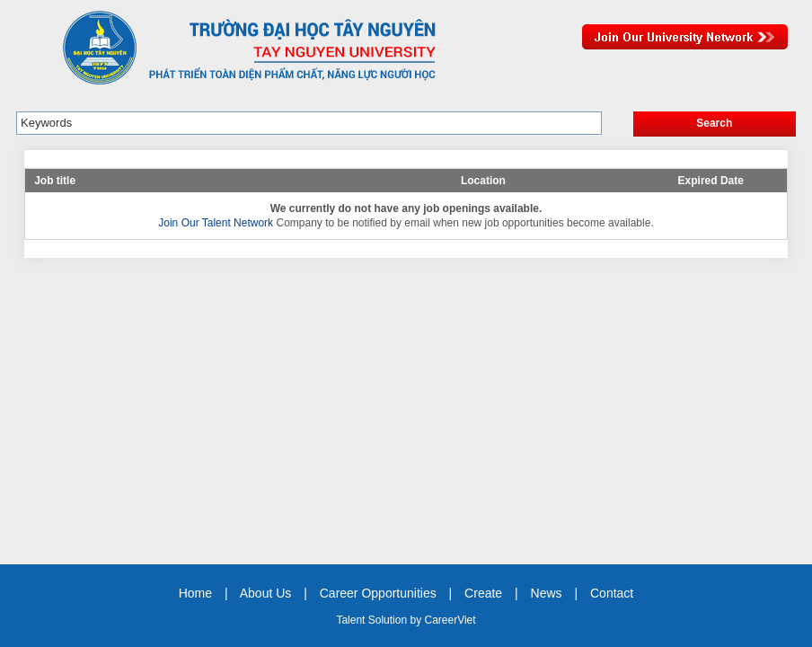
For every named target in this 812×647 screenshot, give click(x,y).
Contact (612, 593)
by (417, 620)
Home (195, 593)
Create (483, 593)
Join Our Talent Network (685, 37)
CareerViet (450, 620)
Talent (352, 620)
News (547, 593)
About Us (266, 593)
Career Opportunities (378, 593)
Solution (389, 620)
